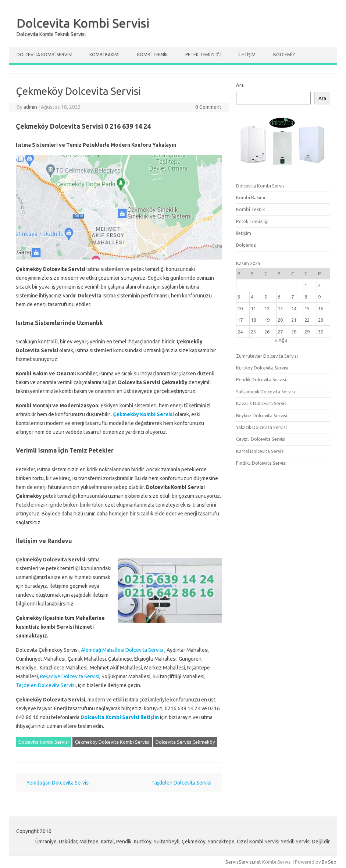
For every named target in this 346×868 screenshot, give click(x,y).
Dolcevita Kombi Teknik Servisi (51, 34)
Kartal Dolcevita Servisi (260, 451)
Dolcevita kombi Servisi (44, 742)
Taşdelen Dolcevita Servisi (46, 685)
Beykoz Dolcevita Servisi (262, 415)
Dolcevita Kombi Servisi (83, 23)
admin (30, 107)
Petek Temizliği (203, 55)
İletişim (247, 55)
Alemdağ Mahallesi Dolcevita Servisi (122, 650)
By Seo (329, 862)
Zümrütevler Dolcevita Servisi (267, 356)
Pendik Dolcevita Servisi (261, 379)
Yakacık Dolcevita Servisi (261, 427)
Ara (240, 85)
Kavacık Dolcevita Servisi (262, 403)
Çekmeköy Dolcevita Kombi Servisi (112, 742)
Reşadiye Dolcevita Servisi (70, 676)
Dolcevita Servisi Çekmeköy (185, 742)
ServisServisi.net (243, 862)
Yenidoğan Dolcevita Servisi (55, 783)
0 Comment (208, 107)
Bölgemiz (284, 55)
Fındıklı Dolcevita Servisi (261, 463)
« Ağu (281, 340)
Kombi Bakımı (104, 55)
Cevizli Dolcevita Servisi (261, 439)
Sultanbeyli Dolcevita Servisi (265, 392)
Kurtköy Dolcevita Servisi (262, 368)
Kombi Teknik (152, 55)
